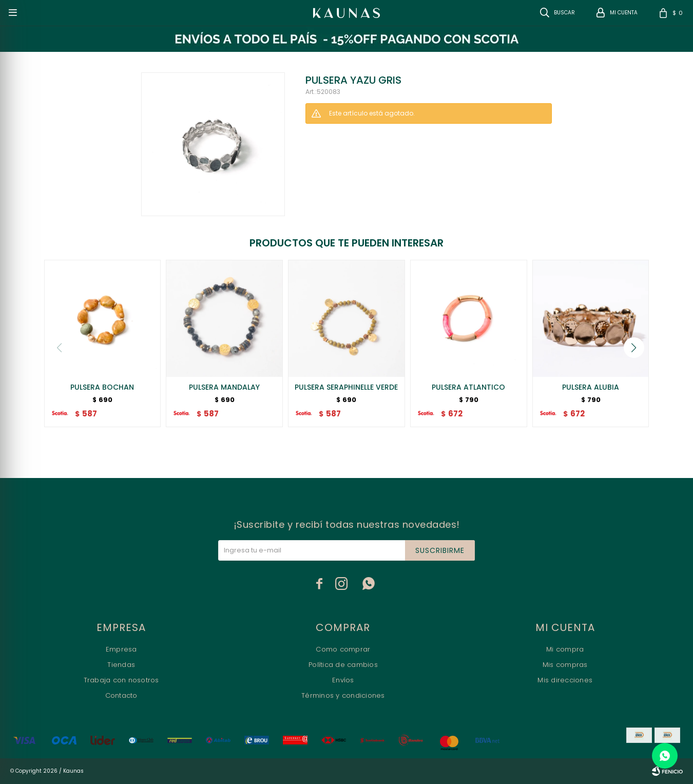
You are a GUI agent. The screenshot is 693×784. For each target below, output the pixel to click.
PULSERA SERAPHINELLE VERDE (346, 387)
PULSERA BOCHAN (102, 387)
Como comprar (343, 649)
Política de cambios (343, 665)
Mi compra (565, 649)
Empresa (121, 649)
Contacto (121, 695)
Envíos (343, 680)
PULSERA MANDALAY (224, 387)
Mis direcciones (565, 680)
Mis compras (565, 665)
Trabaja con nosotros (121, 680)
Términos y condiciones (343, 695)
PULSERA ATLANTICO (468, 387)
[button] (634, 348)
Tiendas (121, 665)
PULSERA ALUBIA (591, 387)
